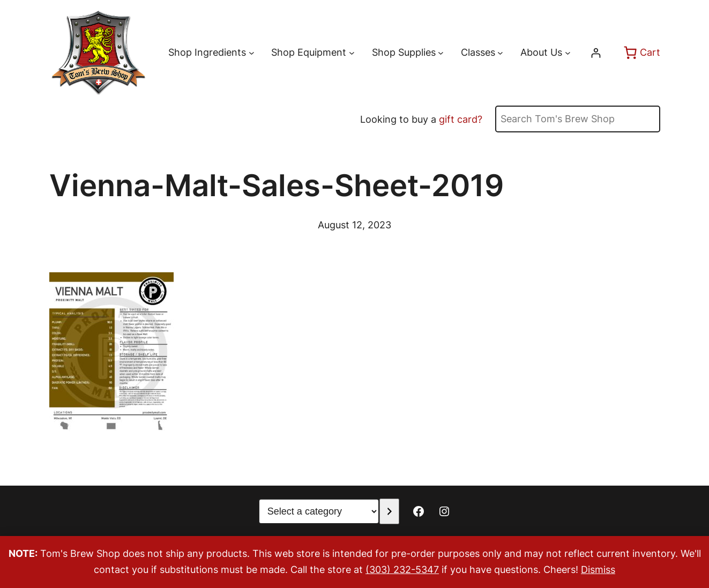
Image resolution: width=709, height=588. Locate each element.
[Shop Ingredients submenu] (252, 53)
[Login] (596, 53)
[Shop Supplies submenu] (441, 53)
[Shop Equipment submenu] (352, 53)
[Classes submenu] (500, 53)
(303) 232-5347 (402, 570)
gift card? (461, 119)
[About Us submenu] (568, 53)
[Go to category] (389, 511)
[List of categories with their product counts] (319, 511)
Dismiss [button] (598, 570)
